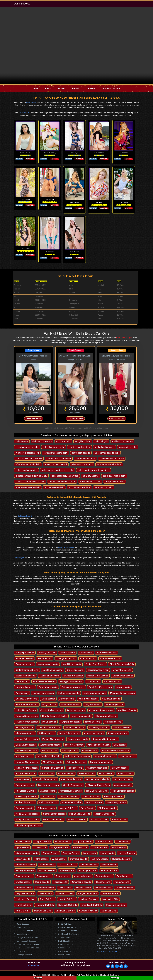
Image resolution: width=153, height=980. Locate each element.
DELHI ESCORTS (67, 865)
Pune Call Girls (47, 899)
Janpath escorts (48, 791)
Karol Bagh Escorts (127, 710)
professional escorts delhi (55, 453)
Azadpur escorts (88, 658)
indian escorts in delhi (90, 482)
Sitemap (56, 975)
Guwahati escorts (89, 865)
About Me (75, 975)
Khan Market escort (25, 733)
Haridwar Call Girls (45, 905)
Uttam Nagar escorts (81, 716)
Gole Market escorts (76, 762)
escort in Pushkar (127, 853)
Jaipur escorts (59, 859)
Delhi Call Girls (99, 155)
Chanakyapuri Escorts (106, 716)
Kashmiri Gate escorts (43, 693)
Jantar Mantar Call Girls (27, 670)
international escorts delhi (28, 487)
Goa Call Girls (45, 893)
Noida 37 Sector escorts (27, 814)
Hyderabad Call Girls (26, 899)
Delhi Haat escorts (76, 710)
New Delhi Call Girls (111, 88)
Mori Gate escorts (91, 797)
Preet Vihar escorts (48, 687)
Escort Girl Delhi (50, 155)
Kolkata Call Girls (67, 899)
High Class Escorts (67, 941)
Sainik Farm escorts (73, 676)
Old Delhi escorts (75, 670)
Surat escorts (89, 853)
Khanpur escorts (128, 756)
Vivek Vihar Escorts (122, 670)
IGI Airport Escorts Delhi (98, 785)
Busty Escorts (23, 934)
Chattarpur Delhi (70, 751)
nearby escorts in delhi (79, 447)
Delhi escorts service (26, 516)
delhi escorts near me (122, 441)
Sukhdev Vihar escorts (26, 699)
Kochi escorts (40, 847)
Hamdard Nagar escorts (27, 762)
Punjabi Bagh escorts (70, 722)
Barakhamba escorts (53, 670)
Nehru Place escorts (106, 653)
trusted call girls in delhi (56, 464)
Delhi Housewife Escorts (69, 927)
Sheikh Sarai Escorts (95, 664)
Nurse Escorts (65, 951)
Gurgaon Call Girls (88, 911)
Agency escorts (65, 944)
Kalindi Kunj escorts (88, 699)
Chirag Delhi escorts (68, 797)
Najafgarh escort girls (97, 768)
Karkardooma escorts (48, 664)
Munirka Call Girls (68, 808)
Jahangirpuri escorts (66, 658)
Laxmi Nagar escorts (99, 728)
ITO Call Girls (48, 797)
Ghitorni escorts (90, 751)
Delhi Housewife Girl (25, 202)
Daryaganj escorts (24, 808)
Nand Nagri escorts (72, 664)
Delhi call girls (19, 558)
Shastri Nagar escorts (48, 785)
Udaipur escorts (63, 842)
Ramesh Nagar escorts (27, 716)
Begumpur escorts (24, 664)
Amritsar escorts (23, 888)
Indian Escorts (65, 955)
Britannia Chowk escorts (45, 779)
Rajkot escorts (60, 882)
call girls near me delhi (54, 447)
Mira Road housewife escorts (116, 751)
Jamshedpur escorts (81, 882)
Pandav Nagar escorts (53, 739)
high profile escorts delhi (27, 453)
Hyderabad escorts (121, 859)
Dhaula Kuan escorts (26, 745)
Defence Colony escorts (73, 687)
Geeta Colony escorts (69, 733)
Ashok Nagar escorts (78, 739)
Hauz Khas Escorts (77, 820)
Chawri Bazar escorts (110, 658)
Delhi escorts (31, 102)
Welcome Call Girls (122, 779)
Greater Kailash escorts (51, 710)
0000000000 (34, 965)
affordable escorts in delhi (28, 464)
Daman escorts (44, 876)
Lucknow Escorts (100, 859)
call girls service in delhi (114, 476)
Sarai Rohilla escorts (26, 774)
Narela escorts (106, 774)
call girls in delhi (83, 441)
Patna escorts (41, 859)
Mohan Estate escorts (69, 693)
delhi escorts (22, 441)
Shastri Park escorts (73, 785)
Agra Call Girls (23, 911)
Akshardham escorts (94, 733)
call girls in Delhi (25, 113)
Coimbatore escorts (45, 888)
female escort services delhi (62, 482)
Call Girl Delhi (124, 155)
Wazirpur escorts (66, 774)
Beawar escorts (109, 865)
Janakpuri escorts (123, 785)
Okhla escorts (48, 699)
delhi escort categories (26, 470)
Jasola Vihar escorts (25, 676)
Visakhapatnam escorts (27, 853)
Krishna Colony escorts (27, 739)
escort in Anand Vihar (98, 670)
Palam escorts (49, 722)
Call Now (38, 978)
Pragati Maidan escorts (123, 791)
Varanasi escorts (103, 888)
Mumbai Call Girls (65, 893)
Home (36, 88)
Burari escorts (22, 779)
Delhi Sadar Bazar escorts (77, 756)
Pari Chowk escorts (48, 802)
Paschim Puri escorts (71, 779)
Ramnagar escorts (87, 870)
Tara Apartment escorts (27, 704)
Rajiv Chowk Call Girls (97, 791)
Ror (62, 975)
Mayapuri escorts (113, 722)
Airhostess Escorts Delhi (28, 948)
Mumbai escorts (104, 842)
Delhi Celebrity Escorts (69, 934)
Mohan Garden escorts (44, 681)
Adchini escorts (119, 820)
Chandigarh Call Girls (92, 905)
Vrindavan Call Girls (65, 911)
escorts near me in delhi (27, 447)
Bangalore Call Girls (88, 893)
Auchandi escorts (112, 681)
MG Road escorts (24, 756)
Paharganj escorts (24, 658)
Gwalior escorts (23, 882)
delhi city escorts (91, 476)
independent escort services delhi (58, 470)
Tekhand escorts (47, 733)
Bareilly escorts (124, 876)
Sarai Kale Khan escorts (100, 687)
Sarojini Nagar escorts (101, 762)
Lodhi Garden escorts (123, 676)
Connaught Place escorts (101, 710)
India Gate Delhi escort (27, 768)
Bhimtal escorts (67, 870)
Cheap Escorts (65, 938)
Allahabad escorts (83, 876)
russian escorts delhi (54, 487)
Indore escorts (107, 853)
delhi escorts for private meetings (94, 470)
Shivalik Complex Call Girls (29, 825)
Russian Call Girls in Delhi (28, 944)
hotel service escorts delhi (107, 453)
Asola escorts (22, 681)
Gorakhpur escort (24, 876)
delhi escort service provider (65, 476)
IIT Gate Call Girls (99, 820)
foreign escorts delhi (114, 482)
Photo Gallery (86, 975)
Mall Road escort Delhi (99, 745)
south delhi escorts (81, 453)
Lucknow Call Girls (89, 899)
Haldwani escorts (47, 870)
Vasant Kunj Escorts (116, 802)
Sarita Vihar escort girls (95, 693)
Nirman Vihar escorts (53, 820)
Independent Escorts (26, 941)
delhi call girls (101, 441)
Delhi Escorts (22, 4)
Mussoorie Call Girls (116, 905)
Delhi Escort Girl (25, 155)
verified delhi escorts (104, 447)
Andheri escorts (47, 865)
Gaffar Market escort (75, 728)
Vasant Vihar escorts (104, 814)
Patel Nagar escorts (113, 797)
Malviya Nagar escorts (26, 797)
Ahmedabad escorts (25, 865)
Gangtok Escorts (71, 853)
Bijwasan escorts (120, 768)
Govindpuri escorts (111, 699)
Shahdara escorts (122, 728)
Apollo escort (22, 693)
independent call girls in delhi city (31, 476)
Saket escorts (86, 653)
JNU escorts (120, 745)
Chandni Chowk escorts (49, 728)
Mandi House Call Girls (71, 791)
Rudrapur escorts (109, 870)
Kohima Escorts (83, 888)
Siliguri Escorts (23, 859)
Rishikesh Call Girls (68, 905)
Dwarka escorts (67, 653)
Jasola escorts (123, 687)
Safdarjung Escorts (114, 704)
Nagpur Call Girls (42, 842)
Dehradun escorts (79, 859)
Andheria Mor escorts (50, 745)
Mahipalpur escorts (25, 653)
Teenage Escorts (24, 955)
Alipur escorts (93, 681)
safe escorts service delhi (109, 464)
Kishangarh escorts (25, 870)
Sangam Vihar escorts (105, 756)
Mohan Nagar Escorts (80, 814)
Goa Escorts (114, 975)
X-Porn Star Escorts (68, 931)
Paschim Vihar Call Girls (97, 779)
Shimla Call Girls (110, 899)
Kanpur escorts (122, 882)
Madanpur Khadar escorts (122, 693)
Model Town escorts (52, 762)
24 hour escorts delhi (85, 459)
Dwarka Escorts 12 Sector (55, 716)
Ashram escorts (67, 699)
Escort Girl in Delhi (74, 155)
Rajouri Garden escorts (27, 722)
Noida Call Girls (109, 911)
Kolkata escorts (80, 847)
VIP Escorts (22, 951)
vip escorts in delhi (128, 447)
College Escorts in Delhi (27, 938)
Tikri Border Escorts (25, 802)
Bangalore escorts (59, 847)
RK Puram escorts (107, 808)
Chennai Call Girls (110, 893)
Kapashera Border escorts (105, 739)
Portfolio (76, 88)
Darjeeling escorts (83, 842)
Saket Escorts (87, 808)
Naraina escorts (93, 722)
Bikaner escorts (103, 882)
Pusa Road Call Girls (26, 791)
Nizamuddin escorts (70, 704)
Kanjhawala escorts (25, 687)
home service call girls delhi (29, 459)
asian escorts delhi (104, 487)
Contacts (91, 88)
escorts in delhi (63, 441)
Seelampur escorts (25, 785)
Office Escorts (65, 948)
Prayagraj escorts (104, 876)
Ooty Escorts (65, 888)
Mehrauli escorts (50, 751)
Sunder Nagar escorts (52, 768)
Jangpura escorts (93, 704)
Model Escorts (23, 927)
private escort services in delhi (30, 482)
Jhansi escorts (63, 876)
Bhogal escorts (49, 704)
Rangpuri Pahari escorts (27, 820)
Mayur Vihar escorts (118, 733)
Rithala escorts (45, 658)
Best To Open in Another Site (107, 952)
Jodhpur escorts (99, 847)
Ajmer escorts (22, 847)
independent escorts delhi (59, 459)
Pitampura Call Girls (72, 802)
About (48, 88)
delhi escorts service (42, 441)
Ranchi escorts (119, 847)
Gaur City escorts (94, 802)
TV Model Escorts (25, 931)
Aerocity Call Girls (47, 653)
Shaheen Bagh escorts (54, 814)
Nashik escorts (23, 842)
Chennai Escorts (50, 853)
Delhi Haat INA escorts (27, 751)
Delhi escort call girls (124, 338)
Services (61, 88)
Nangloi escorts (75, 768)
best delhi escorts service (112, 459)
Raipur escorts (42, 882)
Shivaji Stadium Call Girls (122, 664)
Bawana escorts (125, 774)
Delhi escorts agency (66, 547)
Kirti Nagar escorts (25, 728)
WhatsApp (115, 978)
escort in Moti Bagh (74, 745)
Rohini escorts (47, 774)
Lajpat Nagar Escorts (26, 710)
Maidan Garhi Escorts (98, 676)
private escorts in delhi (82, 464)
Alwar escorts (123, 842)
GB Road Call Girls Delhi (49, 756)
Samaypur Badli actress (71, 681)
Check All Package (34, 418)
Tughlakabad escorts (49, 676)
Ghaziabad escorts (125, 888)
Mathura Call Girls (43, 911)
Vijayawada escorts (25, 893)
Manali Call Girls (24, 905)
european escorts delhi (79, 487)
